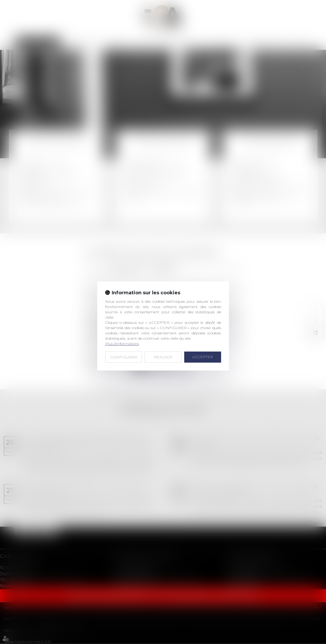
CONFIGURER (124, 357)
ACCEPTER (203, 357)
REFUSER (163, 357)
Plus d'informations (122, 344)
